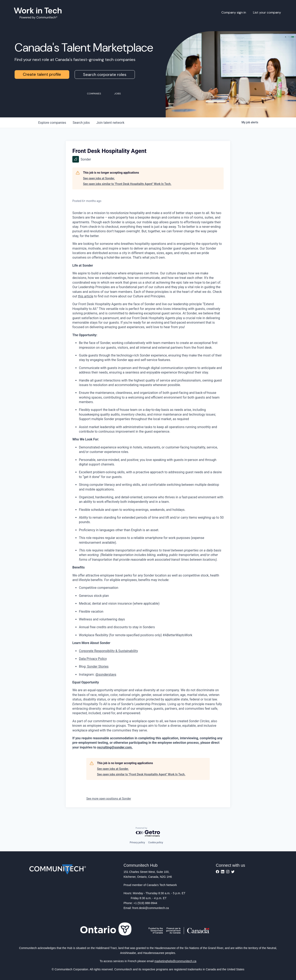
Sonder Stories (97, 667)
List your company (267, 12)
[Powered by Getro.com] (148, 832)
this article (86, 296)
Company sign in (234, 12)
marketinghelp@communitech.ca (175, 961)
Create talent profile (42, 74)
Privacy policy (137, 842)
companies (52, 123)
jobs (81, 123)
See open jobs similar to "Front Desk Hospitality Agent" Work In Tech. (127, 184)
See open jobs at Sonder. (99, 178)
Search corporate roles (105, 75)
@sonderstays (106, 675)
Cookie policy (156, 842)
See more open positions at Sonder (109, 799)
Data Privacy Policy (93, 659)
